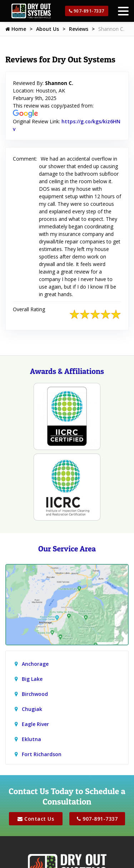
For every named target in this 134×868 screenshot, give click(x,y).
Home (16, 29)
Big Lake (32, 679)
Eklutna (31, 739)
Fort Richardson (42, 754)
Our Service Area (67, 549)
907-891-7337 (87, 11)
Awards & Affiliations (67, 371)
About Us (48, 29)
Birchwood (35, 694)
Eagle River (35, 724)
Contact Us (36, 819)
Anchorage (35, 664)
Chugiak (32, 709)
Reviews (79, 29)
